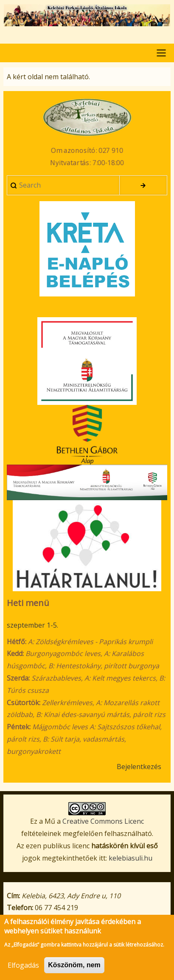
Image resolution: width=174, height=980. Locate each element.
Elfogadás (23, 969)
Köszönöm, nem (74, 969)
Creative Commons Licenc (103, 821)
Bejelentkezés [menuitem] (139, 767)
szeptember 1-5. (32, 625)
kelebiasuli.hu (130, 858)
